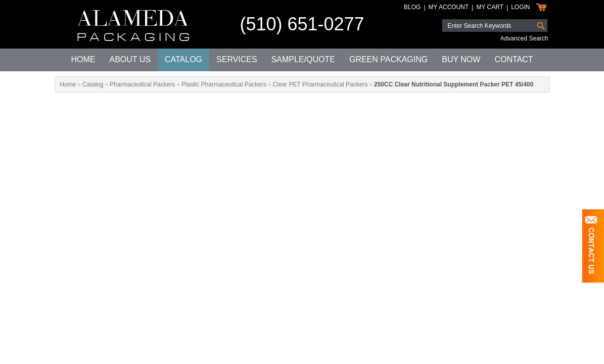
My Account (449, 7)
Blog (412, 7)
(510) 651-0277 (302, 24)
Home (83, 59)
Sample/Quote (303, 59)
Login (520, 7)
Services (237, 59)
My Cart (490, 7)
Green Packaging (388, 59)
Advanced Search (524, 38)
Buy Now (461, 59)
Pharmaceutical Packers (142, 84)
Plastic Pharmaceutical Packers (224, 84)
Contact (514, 59)
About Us (130, 59)
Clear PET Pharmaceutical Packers (320, 84)
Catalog (183, 59)
